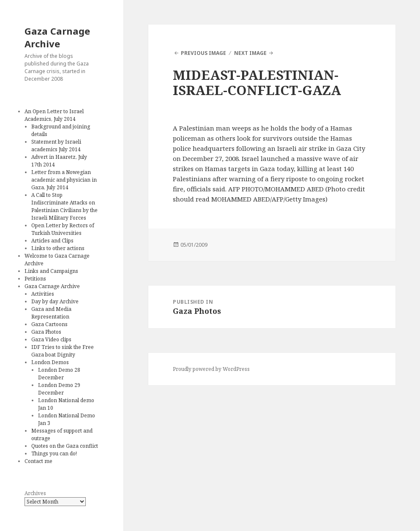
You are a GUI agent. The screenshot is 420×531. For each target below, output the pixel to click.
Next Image (250, 53)
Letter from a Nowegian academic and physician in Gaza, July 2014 (64, 180)
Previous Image (203, 53)
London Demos (50, 362)
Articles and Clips (52, 241)
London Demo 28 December (59, 374)
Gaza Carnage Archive (57, 37)
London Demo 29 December (59, 389)
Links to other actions (58, 248)
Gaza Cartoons (49, 324)
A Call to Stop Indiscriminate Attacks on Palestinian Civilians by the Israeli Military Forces (64, 206)
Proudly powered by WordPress (211, 369)
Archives (35, 493)
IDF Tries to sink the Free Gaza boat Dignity (63, 351)
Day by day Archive (55, 301)
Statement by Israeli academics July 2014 (56, 146)
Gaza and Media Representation (51, 313)
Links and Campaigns (51, 271)
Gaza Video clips (51, 339)
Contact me (38, 461)
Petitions (35, 279)
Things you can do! (54, 453)
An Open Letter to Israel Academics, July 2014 (54, 115)
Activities (43, 294)
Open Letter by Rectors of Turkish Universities (63, 229)
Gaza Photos (46, 332)
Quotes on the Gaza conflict (65, 446)
